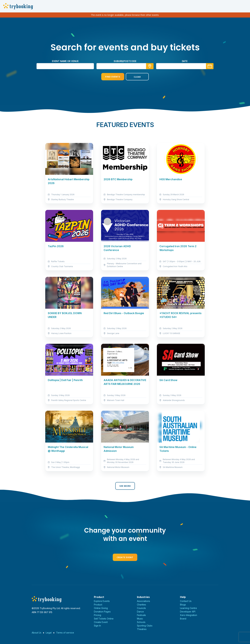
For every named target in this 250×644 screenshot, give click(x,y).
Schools (141, 622)
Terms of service (65, 633)
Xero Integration (189, 615)
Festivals (141, 615)
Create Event (125, 557)
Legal (49, 633)
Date (185, 61)
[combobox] (125, 66)
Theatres (142, 629)
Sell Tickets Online (104, 619)
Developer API (188, 612)
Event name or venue (65, 61)
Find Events (113, 77)
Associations (143, 601)
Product (98, 605)
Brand (183, 619)
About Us (37, 633)
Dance (140, 612)
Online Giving (101, 608)
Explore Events (102, 601)
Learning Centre (188, 608)
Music (140, 619)
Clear (137, 77)
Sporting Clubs (145, 626)
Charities (142, 605)
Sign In (97, 626)
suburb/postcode (125, 61)
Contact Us (186, 601)
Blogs (183, 605)
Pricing (97, 615)
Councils (141, 608)
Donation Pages (102, 612)
